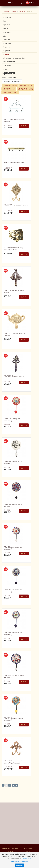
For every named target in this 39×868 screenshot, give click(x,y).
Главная (6, 12)
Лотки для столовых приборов (15, 58)
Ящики (6, 69)
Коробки (7, 51)
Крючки (6, 54)
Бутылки (7, 25)
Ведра (6, 28)
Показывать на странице (12, 81)
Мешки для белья (10, 62)
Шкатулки (7, 17)
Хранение (22, 12)
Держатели (7, 36)
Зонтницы (7, 40)
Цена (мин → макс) (10, 93)
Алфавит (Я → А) (9, 89)
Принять (20, 865)
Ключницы (7, 43)
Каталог (14, 12)
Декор (28, 851)
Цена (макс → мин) (25, 89)
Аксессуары (28, 849)
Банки (6, 21)
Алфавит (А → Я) (26, 85)
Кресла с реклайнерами (10, 849)
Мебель (10, 851)
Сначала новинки (10, 85)
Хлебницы (7, 65)
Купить (24, 126)
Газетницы (7, 32)
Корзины (7, 47)
